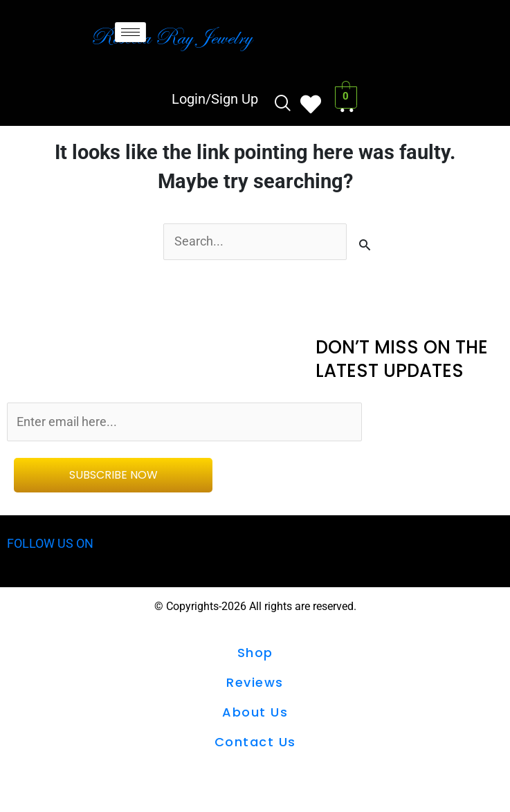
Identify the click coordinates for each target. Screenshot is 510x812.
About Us (255, 716)
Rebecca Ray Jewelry (171, 37)
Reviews (255, 686)
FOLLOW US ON (53, 547)
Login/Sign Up (213, 99)
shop (255, 656)
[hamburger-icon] (130, 32)
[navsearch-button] (282, 104)
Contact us (255, 745)
